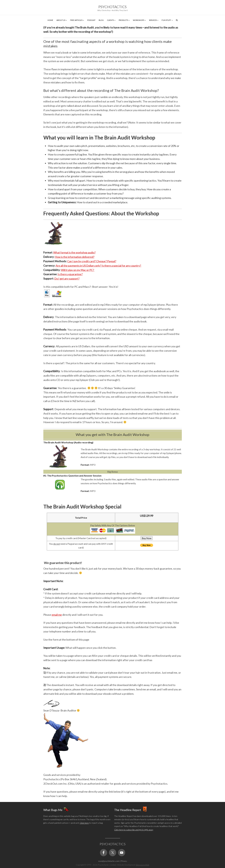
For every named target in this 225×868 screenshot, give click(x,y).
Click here (84, 823)
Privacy (124, 861)
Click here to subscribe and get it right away (134, 830)
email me (57, 615)
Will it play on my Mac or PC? (78, 270)
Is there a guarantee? (70, 274)
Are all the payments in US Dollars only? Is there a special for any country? (99, 266)
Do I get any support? (67, 279)
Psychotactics (113, 7)
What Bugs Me (53, 810)
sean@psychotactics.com (109, 861)
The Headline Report (128, 810)
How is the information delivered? (75, 257)
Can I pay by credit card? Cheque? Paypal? (92, 261)
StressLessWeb (142, 865)
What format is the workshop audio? (74, 252)
